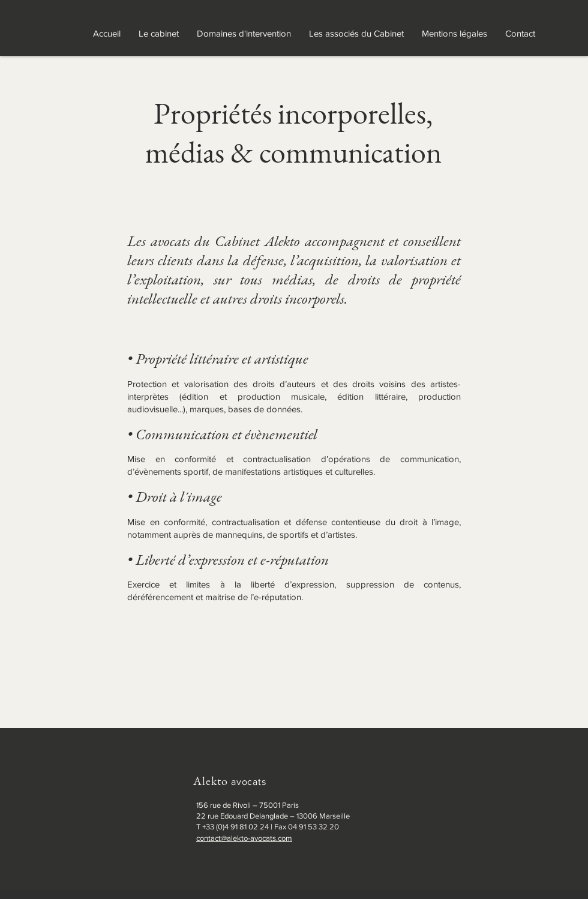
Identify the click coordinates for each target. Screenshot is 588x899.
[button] (244, 34)
